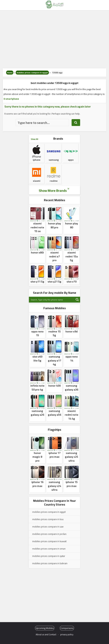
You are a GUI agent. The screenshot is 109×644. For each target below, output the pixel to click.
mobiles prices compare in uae (48, 527)
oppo (71, 156)
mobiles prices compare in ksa (48, 519)
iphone (37, 156)
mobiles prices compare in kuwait (49, 541)
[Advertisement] (55, 39)
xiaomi (37, 176)
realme (54, 176)
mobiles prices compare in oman (49, 549)
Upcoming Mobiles (45, 628)
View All (35, 139)
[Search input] (52, 300)
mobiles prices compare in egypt (32, 73)
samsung (54, 153)
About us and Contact (46, 634)
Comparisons (67, 628)
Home (10, 73)
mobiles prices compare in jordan (49, 534)
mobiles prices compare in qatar (49, 556)
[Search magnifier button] (77, 300)
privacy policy (67, 634)
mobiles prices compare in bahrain (50, 563)
